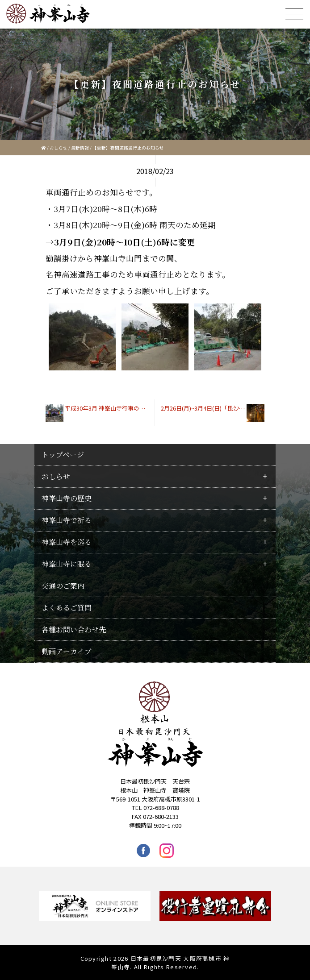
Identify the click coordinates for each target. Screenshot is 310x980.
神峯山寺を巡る (67, 542)
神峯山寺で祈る (67, 520)
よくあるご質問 (67, 608)
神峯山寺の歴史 (67, 498)
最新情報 (80, 148)
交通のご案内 (63, 586)
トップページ (63, 455)
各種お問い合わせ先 (74, 629)
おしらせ (59, 148)
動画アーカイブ (67, 651)
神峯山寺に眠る (67, 564)
